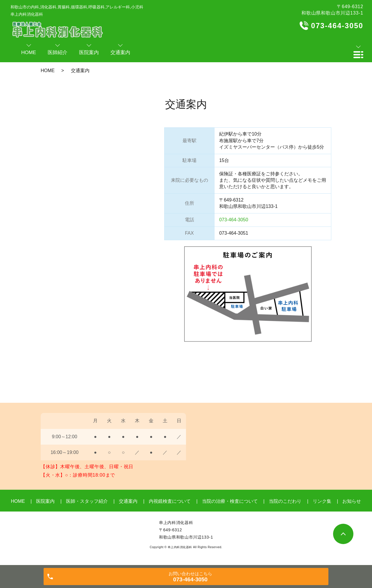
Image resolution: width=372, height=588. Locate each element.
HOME (48, 71)
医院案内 (45, 501)
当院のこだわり (285, 501)
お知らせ (352, 501)
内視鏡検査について (170, 501)
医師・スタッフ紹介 (87, 501)
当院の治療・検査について (230, 501)
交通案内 (128, 501)
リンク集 (322, 501)
